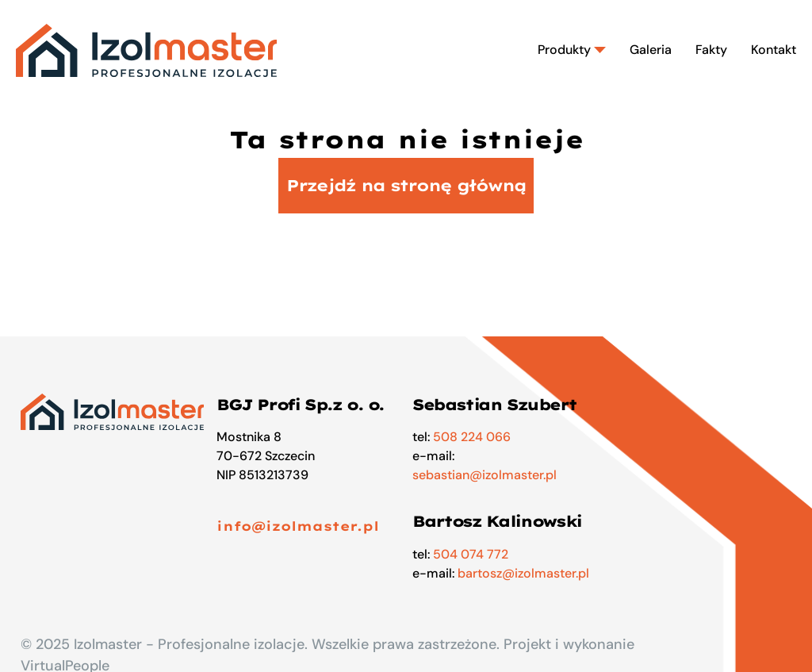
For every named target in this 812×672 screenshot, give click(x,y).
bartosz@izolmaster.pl (523, 573)
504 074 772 (471, 554)
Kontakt (774, 50)
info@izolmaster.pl (298, 526)
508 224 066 (472, 437)
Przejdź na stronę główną (406, 185)
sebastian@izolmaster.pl (485, 475)
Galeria (651, 50)
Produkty (572, 50)
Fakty (711, 50)
